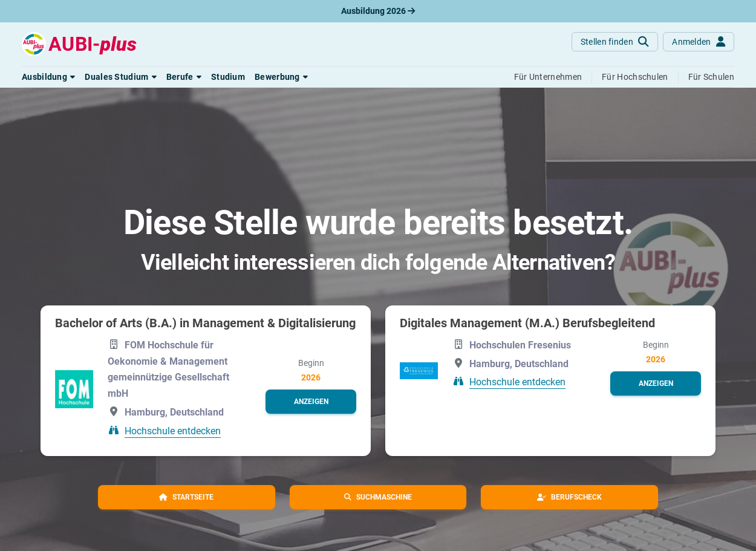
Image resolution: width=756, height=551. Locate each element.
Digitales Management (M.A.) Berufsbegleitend (527, 323)
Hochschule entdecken (173, 431)
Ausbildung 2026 (378, 11)
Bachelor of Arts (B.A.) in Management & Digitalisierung (205, 323)
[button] (48, 77)
